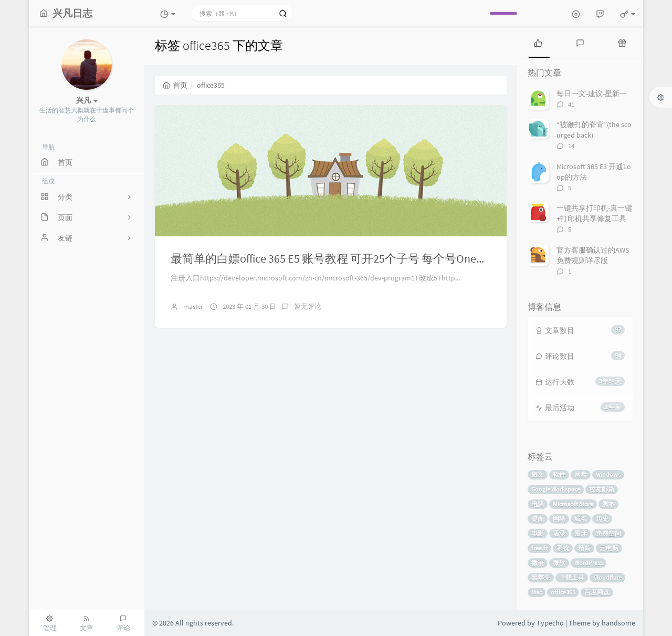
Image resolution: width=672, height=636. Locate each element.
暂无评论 (308, 306)
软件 (559, 475)
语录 (559, 533)
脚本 (608, 504)
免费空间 (608, 533)
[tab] (538, 42)
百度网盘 (597, 592)
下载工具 (572, 577)
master (193, 306)
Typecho (550, 623)
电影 (538, 533)
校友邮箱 (602, 489)
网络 (559, 519)
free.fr (539, 548)
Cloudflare (607, 577)
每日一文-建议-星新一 (592, 93)
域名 (581, 519)
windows (608, 475)
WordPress (589, 563)
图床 (581, 533)
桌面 (538, 519)
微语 (538, 563)
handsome (618, 623)
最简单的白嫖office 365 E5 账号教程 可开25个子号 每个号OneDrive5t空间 (352, 258)
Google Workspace (556, 489)
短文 (538, 475)
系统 (563, 548)
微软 (559, 563)
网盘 (581, 475)
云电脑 (609, 548)
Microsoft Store (573, 504)
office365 (563, 592)
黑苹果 (541, 577)
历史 (602, 519)
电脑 (538, 504)
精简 (584, 548)
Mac (537, 592)
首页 (175, 85)
